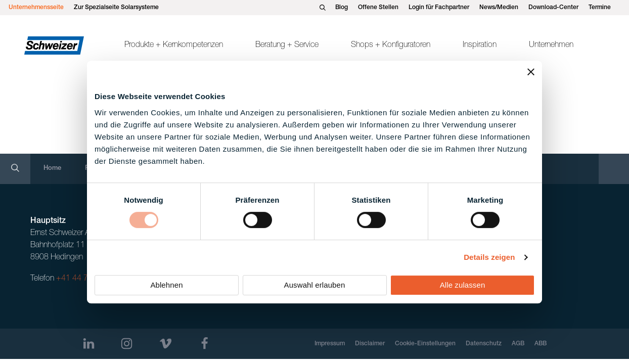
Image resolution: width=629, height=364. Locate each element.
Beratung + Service (287, 45)
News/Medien (499, 8)
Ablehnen (166, 285)
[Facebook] (205, 344)
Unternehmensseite (36, 8)
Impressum (330, 344)
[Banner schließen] (531, 72)
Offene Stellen (378, 8)
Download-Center (553, 8)
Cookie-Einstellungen (425, 344)
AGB (518, 344)
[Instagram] (127, 344)
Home (52, 169)
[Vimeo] (166, 344)
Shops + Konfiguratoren (391, 45)
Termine (600, 8)
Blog (342, 8)
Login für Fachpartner (439, 8)
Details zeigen (489, 257)
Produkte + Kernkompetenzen (174, 45)
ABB (541, 344)
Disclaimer (370, 344)
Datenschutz (484, 344)
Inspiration (480, 45)
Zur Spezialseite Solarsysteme (116, 8)
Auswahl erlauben (315, 285)
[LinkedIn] (89, 344)
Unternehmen (551, 45)
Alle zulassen (463, 285)
